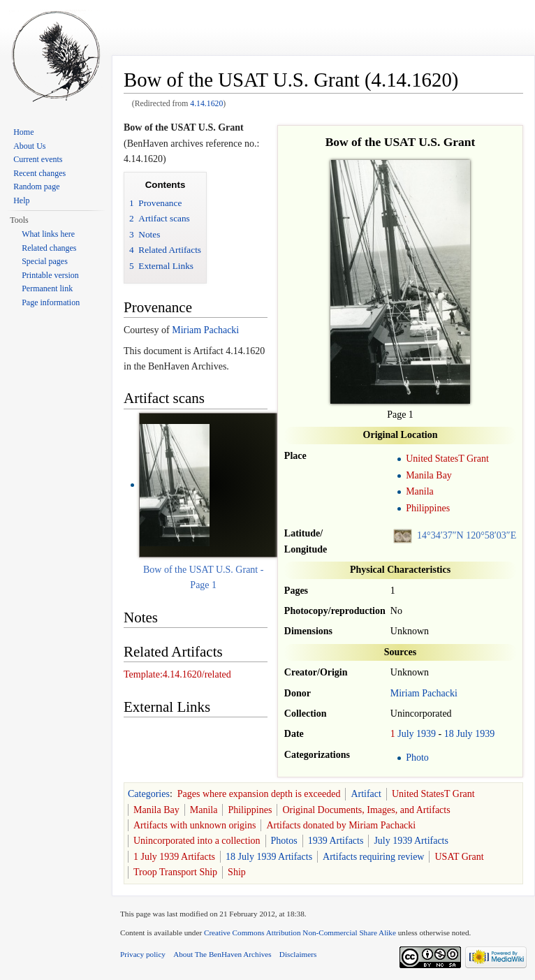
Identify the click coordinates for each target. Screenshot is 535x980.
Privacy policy (143, 954)
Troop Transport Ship (175, 872)
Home (23, 132)
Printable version (50, 275)
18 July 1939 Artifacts (269, 857)
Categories (149, 794)
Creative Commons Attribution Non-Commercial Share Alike (300, 933)
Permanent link (47, 288)
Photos (284, 841)
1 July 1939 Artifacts (174, 857)
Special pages (45, 261)
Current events (38, 159)
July (405, 734)
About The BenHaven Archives (222, 954)
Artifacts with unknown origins (195, 825)
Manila (420, 491)
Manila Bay (429, 475)
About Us (29, 146)
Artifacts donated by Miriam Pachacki (341, 825)
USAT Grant (459, 857)
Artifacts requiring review (373, 857)
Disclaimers (298, 954)
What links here (48, 234)
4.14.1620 (206, 104)
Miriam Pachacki (424, 693)
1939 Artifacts (336, 841)
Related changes (49, 248)
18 (449, 734)
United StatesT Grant (447, 459)
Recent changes (39, 173)
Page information (51, 302)
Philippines (428, 508)
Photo (417, 758)
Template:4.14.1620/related (177, 674)
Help (21, 200)
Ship (237, 872)
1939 (426, 734)
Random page (36, 187)
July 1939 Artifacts (411, 841)
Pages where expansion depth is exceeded (259, 794)
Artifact (366, 794)
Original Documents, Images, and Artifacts (366, 810)
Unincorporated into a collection (197, 841)
